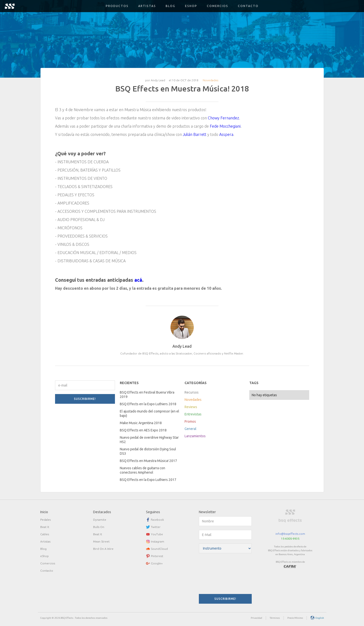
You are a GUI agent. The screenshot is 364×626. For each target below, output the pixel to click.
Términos (275, 618)
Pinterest (157, 556)
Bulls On (99, 527)
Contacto (248, 6)
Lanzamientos (195, 436)
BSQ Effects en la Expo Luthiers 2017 (148, 480)
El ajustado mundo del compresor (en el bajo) (150, 413)
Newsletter (207, 512)
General (190, 429)
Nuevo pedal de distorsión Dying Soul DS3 (148, 451)
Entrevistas (193, 414)
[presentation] (219, 575)
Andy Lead (158, 80)
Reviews (191, 407)
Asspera (226, 134)
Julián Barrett (195, 134)
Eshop (191, 6)
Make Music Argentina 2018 (141, 423)
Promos (190, 421)
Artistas (147, 6)
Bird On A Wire (103, 549)
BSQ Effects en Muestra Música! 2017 (148, 461)
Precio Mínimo (295, 618)
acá (138, 280)
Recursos (192, 392)
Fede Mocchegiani (225, 126)
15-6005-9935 (290, 539)
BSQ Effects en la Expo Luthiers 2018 (148, 404)
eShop (44, 556)
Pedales (45, 520)
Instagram (158, 541)
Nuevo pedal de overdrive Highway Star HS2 (149, 440)
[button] (117, 6)
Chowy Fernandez (223, 118)
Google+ (157, 563)
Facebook (157, 520)
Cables (45, 534)
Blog (170, 6)
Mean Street (101, 541)
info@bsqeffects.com (290, 534)
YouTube (157, 534)
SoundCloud (159, 549)
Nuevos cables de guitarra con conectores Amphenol (142, 470)
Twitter (156, 527)
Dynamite (100, 520)
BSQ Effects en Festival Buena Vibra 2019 (147, 395)
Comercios (218, 6)
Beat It (45, 527)
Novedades (210, 80)
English (320, 618)
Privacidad (256, 618)
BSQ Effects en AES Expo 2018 (143, 430)
